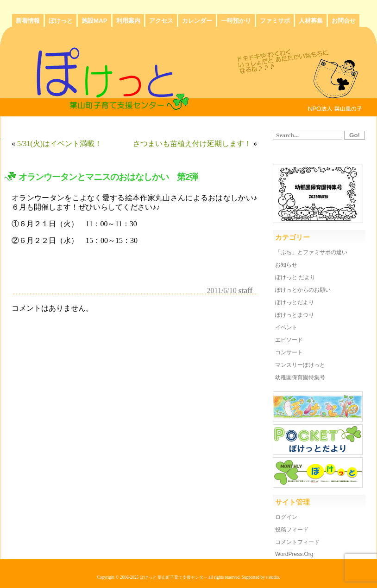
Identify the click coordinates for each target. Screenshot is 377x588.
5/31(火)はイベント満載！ (60, 144)
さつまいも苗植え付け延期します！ (192, 144)
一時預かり (236, 21)
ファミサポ (275, 21)
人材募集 (311, 21)
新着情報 (28, 21)
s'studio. (273, 577)
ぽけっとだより (295, 302)
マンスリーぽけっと (300, 365)
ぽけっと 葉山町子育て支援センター (174, 577)
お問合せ (344, 21)
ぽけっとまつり (295, 315)
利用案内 (128, 21)
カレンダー (197, 21)
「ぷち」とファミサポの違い (311, 252)
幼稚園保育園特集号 (300, 377)
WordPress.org (294, 554)
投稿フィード (292, 530)
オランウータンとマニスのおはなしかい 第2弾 (108, 177)
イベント (286, 327)
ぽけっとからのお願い (303, 290)
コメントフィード (297, 542)
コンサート (289, 352)
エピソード (289, 340)
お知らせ (286, 265)
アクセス (161, 21)
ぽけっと (61, 21)
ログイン (286, 517)
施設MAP (94, 21)
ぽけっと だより (295, 277)
